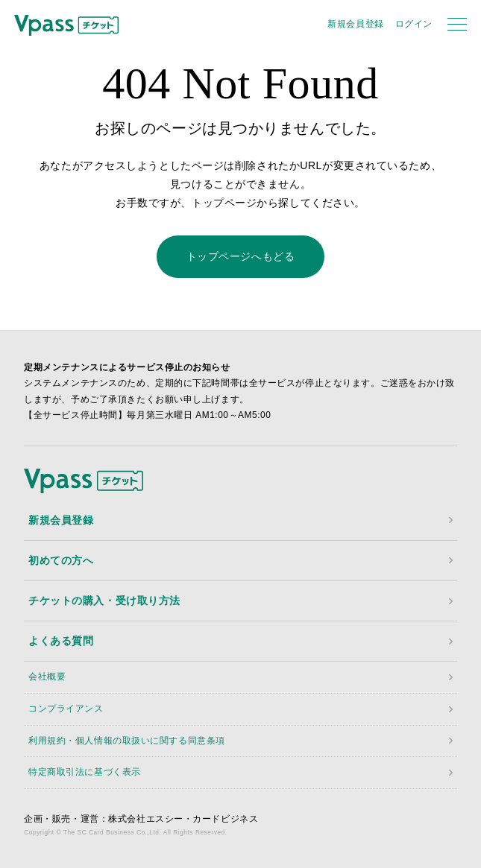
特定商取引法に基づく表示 (85, 772)
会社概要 (47, 677)
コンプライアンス (66, 709)
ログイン (414, 24)
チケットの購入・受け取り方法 (104, 601)
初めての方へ (61, 560)
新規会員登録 (355, 24)
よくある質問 (61, 641)
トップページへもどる (241, 256)
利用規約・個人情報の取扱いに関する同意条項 (127, 741)
